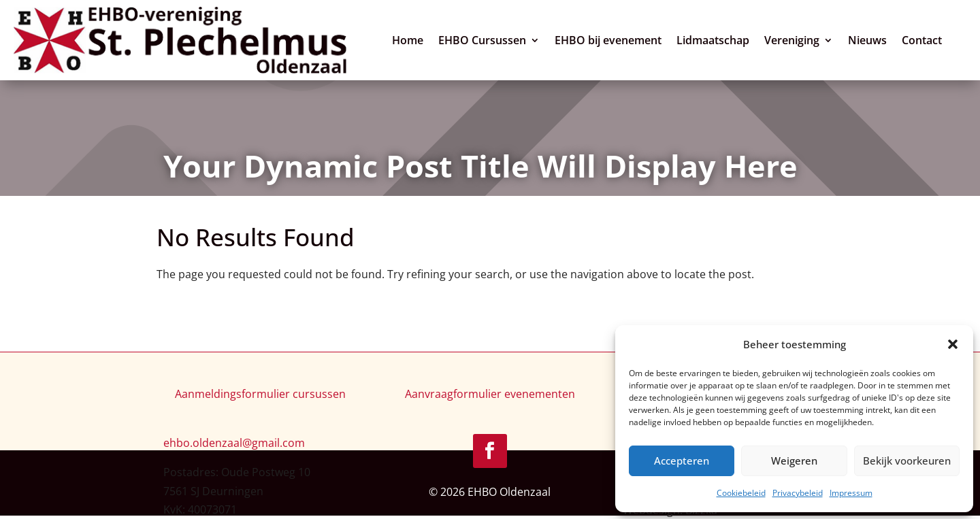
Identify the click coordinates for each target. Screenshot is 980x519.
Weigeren (794, 461)
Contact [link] (925, 41)
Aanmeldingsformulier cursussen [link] (260, 395)
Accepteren (682, 461)
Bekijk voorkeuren (907, 461)
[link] (184, 41)
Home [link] (411, 41)
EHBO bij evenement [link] (611, 41)
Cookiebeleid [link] (741, 493)
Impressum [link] (851, 493)
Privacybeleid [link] (798, 493)
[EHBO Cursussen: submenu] (539, 39)
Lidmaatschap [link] (716, 41)
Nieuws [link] (871, 41)
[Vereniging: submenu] (832, 39)
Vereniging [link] (795, 41)
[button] (953, 344)
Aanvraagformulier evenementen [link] (490, 395)
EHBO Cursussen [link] (486, 41)
